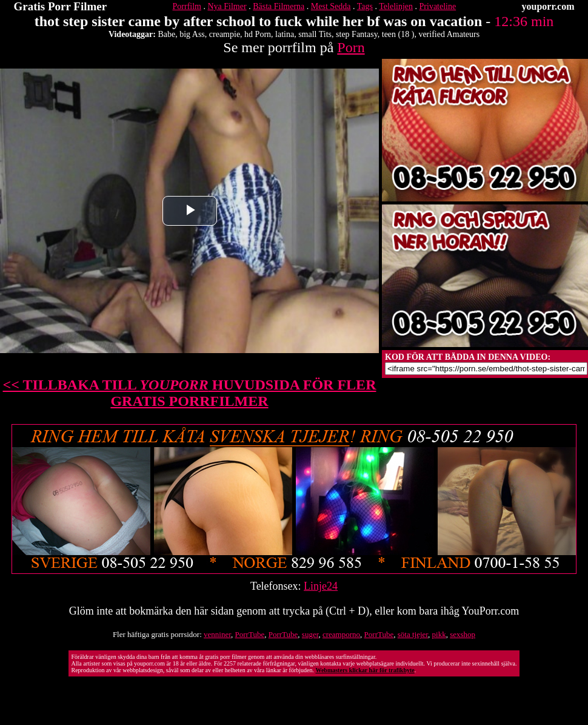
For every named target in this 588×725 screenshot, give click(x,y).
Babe (166, 34)
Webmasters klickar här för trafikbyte (365, 670)
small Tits (315, 34)
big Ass (192, 34)
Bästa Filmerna (279, 6)
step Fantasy (357, 34)
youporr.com (548, 6)
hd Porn (258, 34)
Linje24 (321, 586)
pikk (439, 634)
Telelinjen (396, 6)
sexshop (463, 634)
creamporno (341, 634)
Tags (365, 6)
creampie (225, 34)
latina (285, 34)
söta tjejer (413, 634)
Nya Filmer (227, 6)
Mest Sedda (331, 6)
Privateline (438, 6)
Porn (351, 47)
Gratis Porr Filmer (61, 6)
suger (310, 634)
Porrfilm (187, 6)
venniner (217, 634)
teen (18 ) (398, 34)
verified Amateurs (449, 34)
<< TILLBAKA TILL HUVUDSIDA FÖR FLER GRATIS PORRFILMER (190, 393)
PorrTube (250, 634)
